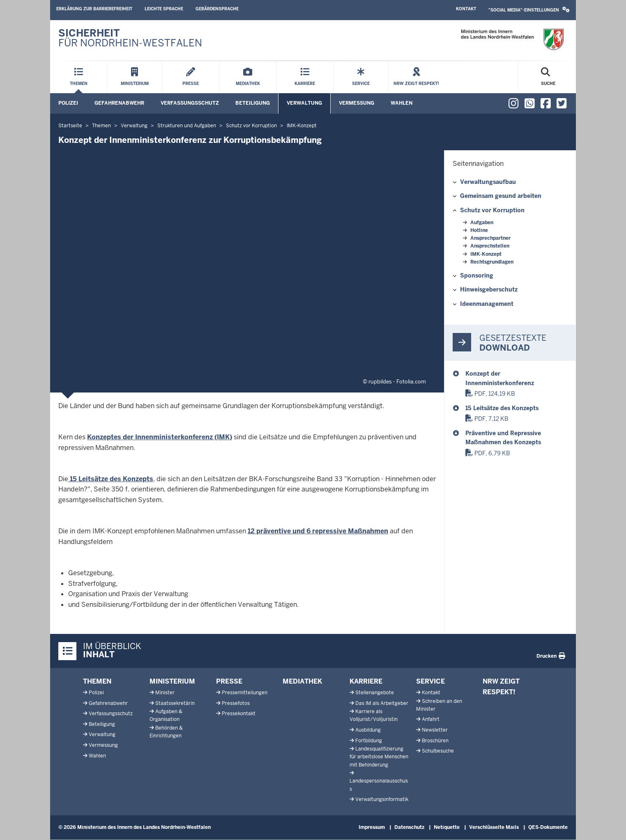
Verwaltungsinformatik (382, 799)
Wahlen (402, 103)
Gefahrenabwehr (119, 103)
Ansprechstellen (490, 246)
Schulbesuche (438, 751)
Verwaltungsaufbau (488, 182)
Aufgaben (482, 223)
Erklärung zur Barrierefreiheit (94, 9)
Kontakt (466, 9)
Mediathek (302, 681)
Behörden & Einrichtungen (166, 732)
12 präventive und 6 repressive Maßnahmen (318, 531)
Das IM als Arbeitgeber (382, 703)
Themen (97, 681)
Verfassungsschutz (190, 103)
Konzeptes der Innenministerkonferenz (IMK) (160, 437)
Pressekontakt (239, 714)
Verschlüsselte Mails (494, 827)
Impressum (372, 827)
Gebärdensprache (217, 9)
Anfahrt (431, 719)
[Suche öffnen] (548, 77)
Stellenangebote (375, 693)
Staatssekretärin (175, 703)
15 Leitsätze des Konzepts (111, 479)
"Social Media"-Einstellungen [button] (529, 10)
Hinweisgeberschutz (489, 289)
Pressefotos (236, 703)
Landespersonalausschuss (379, 785)
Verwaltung (304, 103)
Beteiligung (253, 103)
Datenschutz (409, 827)
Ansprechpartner (490, 238)
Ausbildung (368, 730)
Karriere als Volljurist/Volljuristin (374, 715)
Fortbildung (369, 741)
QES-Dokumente (548, 827)
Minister (165, 693)
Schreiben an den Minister (439, 705)
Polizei (68, 103)
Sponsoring (477, 275)
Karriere (366, 681)
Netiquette (447, 827)
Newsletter (435, 730)
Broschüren (435, 741)
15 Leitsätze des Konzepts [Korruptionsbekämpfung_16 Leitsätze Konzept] (502, 408)
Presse (229, 681)
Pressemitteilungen (245, 693)
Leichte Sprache (164, 9)
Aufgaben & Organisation (166, 715)
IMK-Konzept (486, 254)
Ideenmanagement (487, 304)
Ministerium (172, 681)
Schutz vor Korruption (492, 210)
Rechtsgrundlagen (492, 262)
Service (430, 681)
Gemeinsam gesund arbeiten (501, 196)
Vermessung (357, 103)
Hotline (479, 230)
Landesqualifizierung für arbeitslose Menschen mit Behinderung (379, 757)
